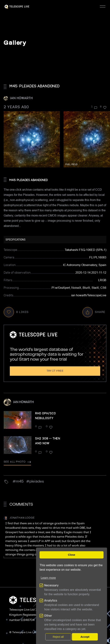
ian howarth (21, 98)
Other (48, 616)
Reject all (58, 637)
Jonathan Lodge (22, 518)
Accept (85, 637)
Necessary (51, 585)
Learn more (48, 578)
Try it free (55, 371)
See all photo (17, 462)
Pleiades (37, 482)
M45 (20, 482)
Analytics (51, 600)
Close (71, 555)
